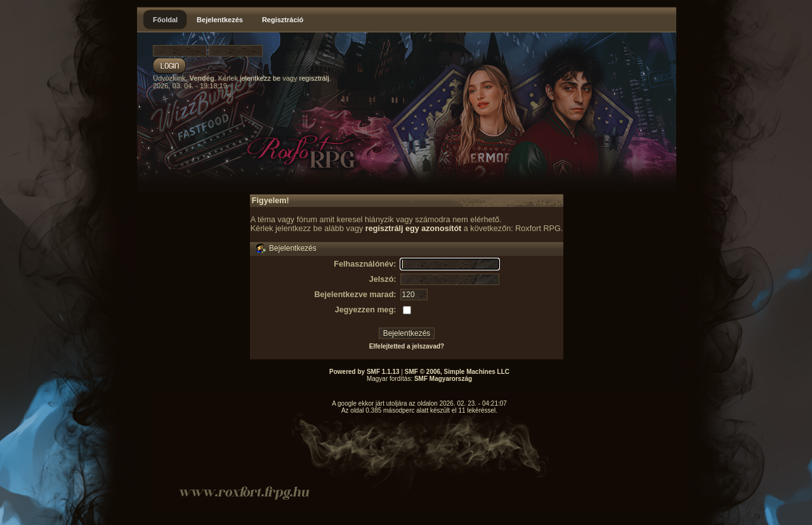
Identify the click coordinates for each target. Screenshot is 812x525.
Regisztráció (283, 20)
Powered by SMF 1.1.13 (364, 372)
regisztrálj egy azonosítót (414, 229)
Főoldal (165, 20)
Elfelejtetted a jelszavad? (407, 346)
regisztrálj (314, 78)
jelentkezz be (260, 78)
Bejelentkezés (220, 20)
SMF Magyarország (443, 379)
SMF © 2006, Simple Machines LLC (457, 372)
